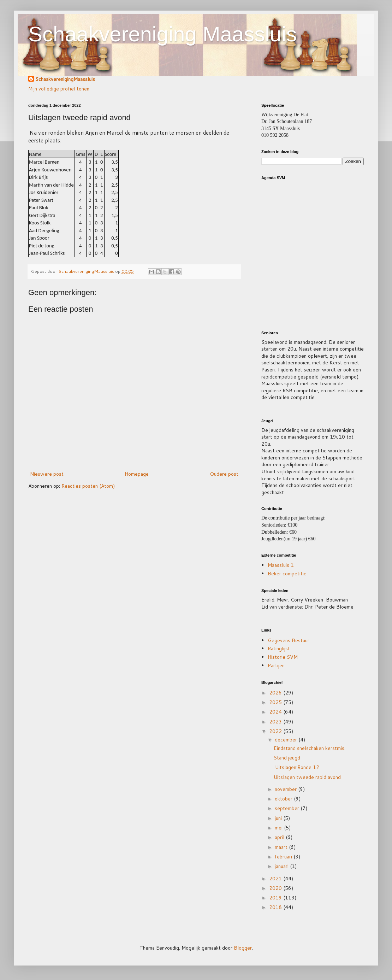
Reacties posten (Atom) (88, 486)
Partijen (276, 665)
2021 (276, 879)
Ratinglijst (279, 649)
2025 (276, 702)
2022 (276, 731)
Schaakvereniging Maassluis (162, 34)
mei (279, 828)
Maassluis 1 (281, 565)
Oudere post (224, 474)
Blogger (243, 948)
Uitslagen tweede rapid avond (307, 777)
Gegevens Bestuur (289, 640)
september (288, 808)
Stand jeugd (287, 758)
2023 (276, 722)
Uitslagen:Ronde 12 (299, 767)
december (287, 740)
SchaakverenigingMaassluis (65, 79)
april (280, 837)
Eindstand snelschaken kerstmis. (310, 748)
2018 (276, 907)
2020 (276, 888)
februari (284, 857)
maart (282, 847)
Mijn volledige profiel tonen (59, 89)
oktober (284, 799)
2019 (276, 898)
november (286, 789)
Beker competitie (287, 574)
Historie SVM (283, 657)
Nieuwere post (47, 474)
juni (279, 818)
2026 (276, 693)
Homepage (137, 474)
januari (282, 866)
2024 (276, 712)
